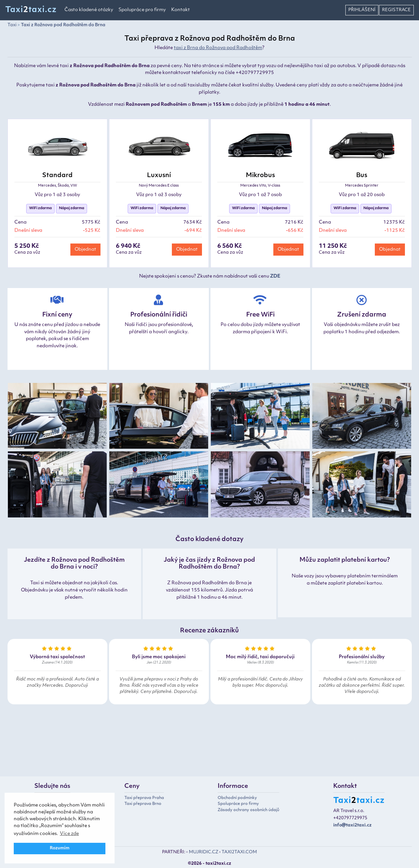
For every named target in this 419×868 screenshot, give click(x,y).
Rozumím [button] (60, 848)
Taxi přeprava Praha (144, 798)
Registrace (396, 10)
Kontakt (181, 10)
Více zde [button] (69, 834)
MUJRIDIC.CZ (204, 852)
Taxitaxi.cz (31, 10)
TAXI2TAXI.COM (239, 852)
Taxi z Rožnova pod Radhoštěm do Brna (63, 25)
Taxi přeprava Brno (143, 804)
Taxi (12, 25)
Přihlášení (362, 10)
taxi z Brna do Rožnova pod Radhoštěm (218, 48)
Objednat (85, 250)
